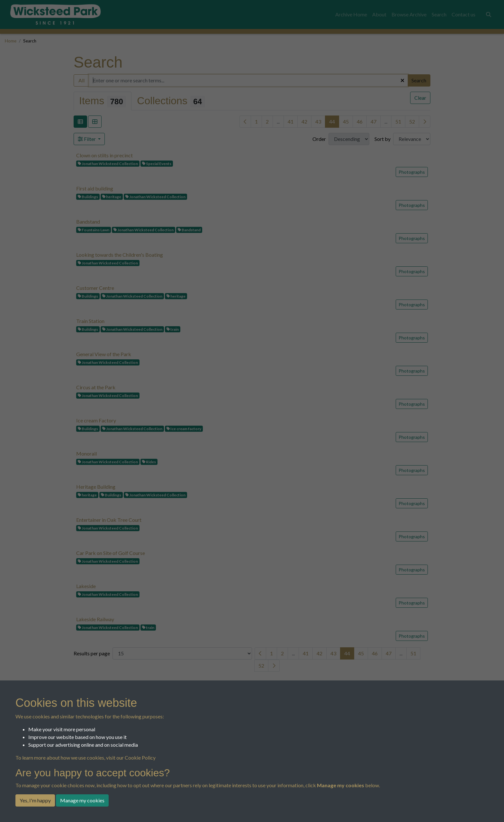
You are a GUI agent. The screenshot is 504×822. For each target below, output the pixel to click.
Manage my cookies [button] (82, 800)
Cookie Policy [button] (140, 757)
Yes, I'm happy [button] (35, 800)
